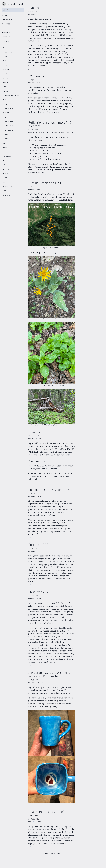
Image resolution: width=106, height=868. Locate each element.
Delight (5, 78)
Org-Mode (6, 169)
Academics (6, 69)
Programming (8, 52)
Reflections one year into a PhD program (50, 130)
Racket (5, 99)
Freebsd (6, 191)
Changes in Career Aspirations (49, 496)
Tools (5, 56)
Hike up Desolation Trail (45, 192)
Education (6, 139)
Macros (5, 91)
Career (5, 134)
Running (34, 8)
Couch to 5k (46, 54)
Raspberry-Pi (8, 186)
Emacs (5, 73)
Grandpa (34, 436)
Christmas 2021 (39, 599)
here (38, 462)
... (29, 72)
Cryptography (8, 108)
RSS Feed (6, 24)
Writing (5, 82)
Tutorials (6, 37)
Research (6, 113)
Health (5, 173)
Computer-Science (9, 125)
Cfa (4, 182)
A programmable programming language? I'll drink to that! (49, 687)
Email (5, 152)
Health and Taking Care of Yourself (46, 822)
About (5, 15)
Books (5, 178)
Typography (7, 65)
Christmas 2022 (39, 551)
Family (5, 87)
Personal (6, 60)
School (5, 143)
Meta (5, 117)
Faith (5, 165)
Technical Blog (8, 19)
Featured (6, 41)
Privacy (6, 104)
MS (64, 453)
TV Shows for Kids (41, 79)
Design (5, 160)
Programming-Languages (12, 95)
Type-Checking (8, 130)
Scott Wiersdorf (64, 203)
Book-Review (7, 195)
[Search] (13, 10)
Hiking (5, 147)
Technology (7, 156)
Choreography (8, 121)
